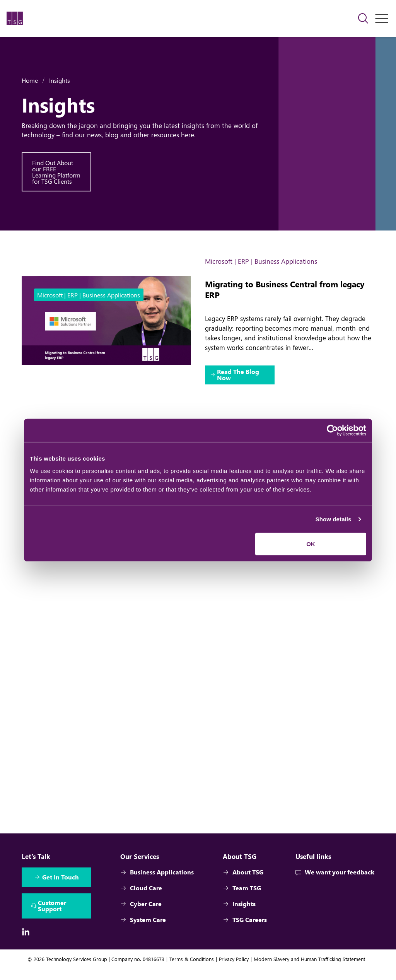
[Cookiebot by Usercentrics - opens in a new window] (332, 430)
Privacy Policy (234, 970)
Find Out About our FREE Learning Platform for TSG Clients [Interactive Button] (56, 172)
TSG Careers (244, 930)
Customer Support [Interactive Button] (52, 917)
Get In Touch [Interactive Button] (61, 888)
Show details (334, 519)
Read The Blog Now (238, 375)
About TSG (243, 883)
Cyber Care (141, 914)
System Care (143, 930)
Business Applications (157, 883)
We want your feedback (335, 883)
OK (311, 544)
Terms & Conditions (192, 970)
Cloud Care (141, 899)
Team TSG (242, 899)
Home (30, 80)
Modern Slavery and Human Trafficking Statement (309, 970)
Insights (60, 80)
